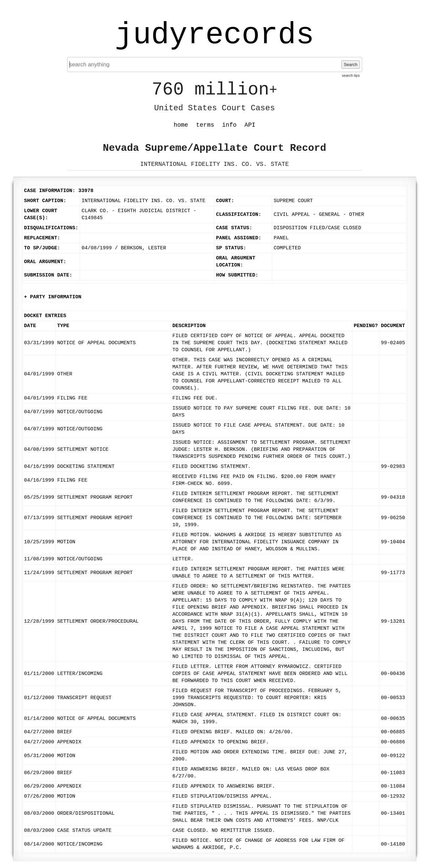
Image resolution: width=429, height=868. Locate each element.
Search (351, 65)
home (181, 125)
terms (205, 125)
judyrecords (214, 35)
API (250, 125)
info (229, 125)
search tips (351, 75)
